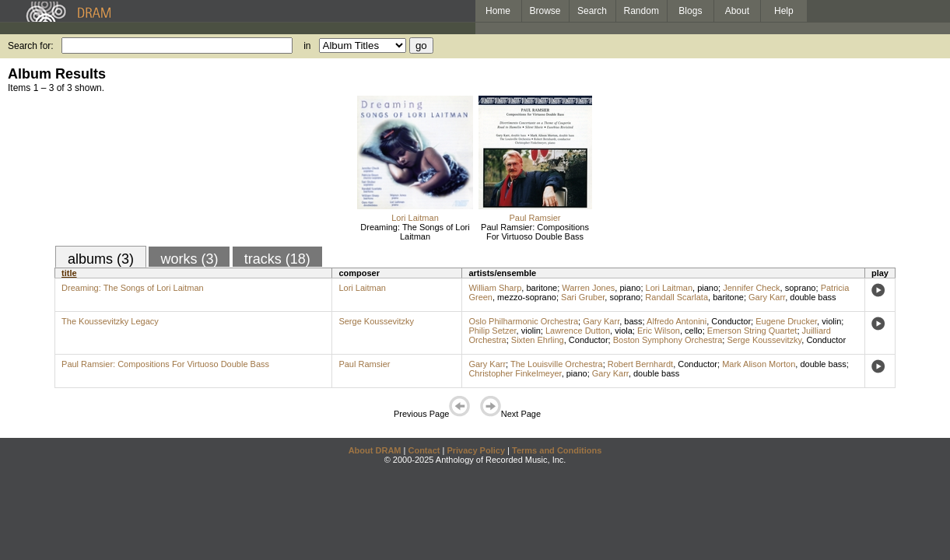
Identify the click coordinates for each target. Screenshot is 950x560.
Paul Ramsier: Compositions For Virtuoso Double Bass (535, 232)
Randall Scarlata (677, 297)
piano (630, 288)
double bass (813, 297)
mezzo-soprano (527, 297)
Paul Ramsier (535, 218)
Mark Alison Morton (759, 364)
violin (831, 321)
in (307, 46)
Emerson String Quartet (752, 331)
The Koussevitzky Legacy (110, 321)
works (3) (189, 259)
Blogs (690, 11)
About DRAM (375, 450)
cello (694, 331)
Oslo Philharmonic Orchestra (523, 321)
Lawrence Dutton (578, 331)
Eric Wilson (659, 331)
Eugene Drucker (786, 321)
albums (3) (101, 259)
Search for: (31, 46)
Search (592, 11)
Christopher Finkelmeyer (515, 373)
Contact (424, 450)
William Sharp (495, 288)
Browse (545, 11)
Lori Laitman (415, 218)
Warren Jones (588, 288)
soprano (801, 288)
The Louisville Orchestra (557, 364)
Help (784, 11)
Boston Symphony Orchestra (668, 340)
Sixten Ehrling (538, 340)
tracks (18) (277, 259)
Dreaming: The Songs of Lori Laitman (415, 232)
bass (633, 321)
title (69, 273)
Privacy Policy (476, 450)
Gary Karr (767, 297)
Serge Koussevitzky (376, 321)
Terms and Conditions (557, 450)
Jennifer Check (751, 288)
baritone (542, 288)
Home (498, 11)
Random (642, 11)
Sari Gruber (583, 297)
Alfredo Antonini (677, 321)
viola (624, 331)
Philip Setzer (492, 331)
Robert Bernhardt (640, 364)
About (737, 11)
